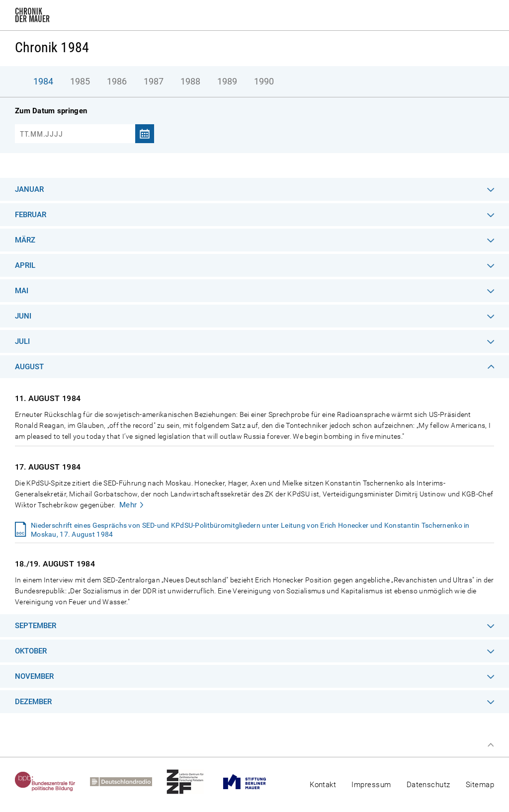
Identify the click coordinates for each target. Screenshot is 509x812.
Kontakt (323, 785)
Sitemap (480, 785)
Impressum (371, 785)
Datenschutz (428, 785)
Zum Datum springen (51, 111)
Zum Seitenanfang (491, 745)
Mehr (128, 505)
